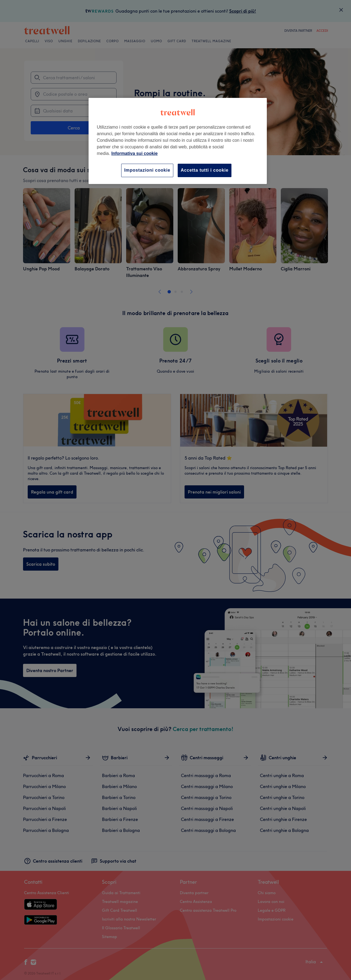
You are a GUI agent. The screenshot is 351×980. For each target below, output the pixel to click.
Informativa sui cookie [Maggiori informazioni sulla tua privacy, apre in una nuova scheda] (135, 153)
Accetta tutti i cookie (205, 170)
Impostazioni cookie (147, 170)
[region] (178, 141)
